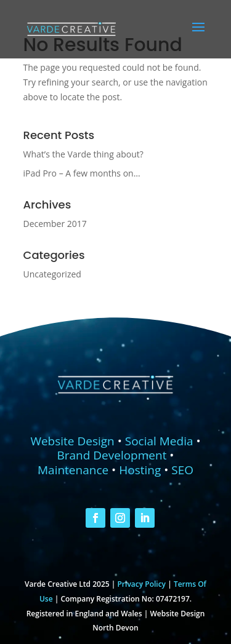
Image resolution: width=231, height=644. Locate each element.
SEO (182, 470)
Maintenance (73, 470)
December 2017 (55, 224)
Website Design (72, 441)
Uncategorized (52, 274)
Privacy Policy (141, 584)
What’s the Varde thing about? (83, 154)
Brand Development (111, 455)
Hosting (140, 470)
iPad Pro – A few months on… (82, 173)
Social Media (159, 441)
